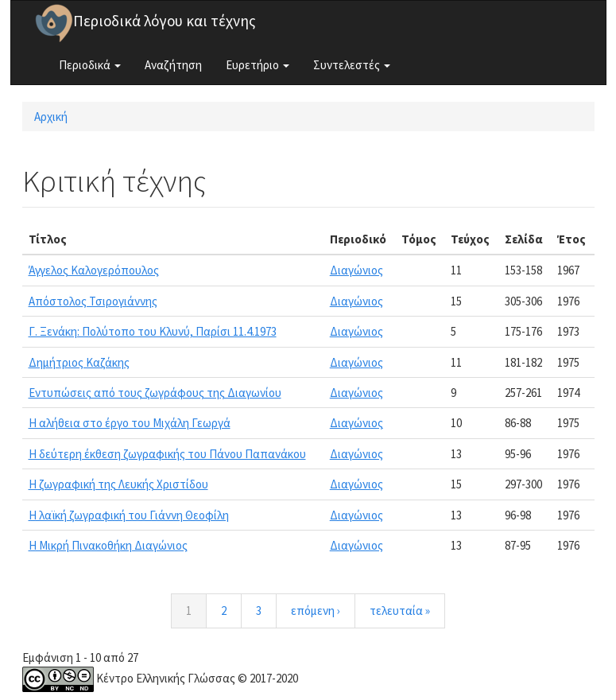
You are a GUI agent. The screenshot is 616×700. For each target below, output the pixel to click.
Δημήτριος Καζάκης (79, 362)
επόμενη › (316, 611)
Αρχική (51, 117)
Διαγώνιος (356, 270)
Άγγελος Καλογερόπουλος (94, 270)
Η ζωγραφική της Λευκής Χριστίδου (118, 484)
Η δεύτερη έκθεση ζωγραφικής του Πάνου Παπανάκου (167, 454)
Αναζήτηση (173, 65)
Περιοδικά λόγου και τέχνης (165, 21)
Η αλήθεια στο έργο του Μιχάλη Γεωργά (130, 423)
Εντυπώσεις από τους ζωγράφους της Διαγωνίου (155, 393)
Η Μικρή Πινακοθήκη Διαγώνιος (108, 545)
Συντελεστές (352, 65)
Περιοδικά (90, 65)
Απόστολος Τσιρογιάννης (93, 301)
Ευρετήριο (258, 65)
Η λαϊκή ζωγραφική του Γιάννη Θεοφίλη (129, 515)
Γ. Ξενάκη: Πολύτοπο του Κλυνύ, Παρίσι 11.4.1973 (153, 331)
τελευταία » (400, 611)
